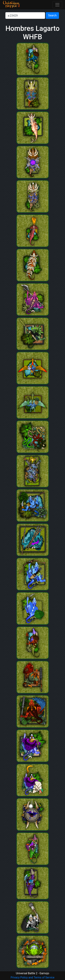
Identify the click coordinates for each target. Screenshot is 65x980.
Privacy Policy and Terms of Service (32, 977)
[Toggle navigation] (57, 5)
